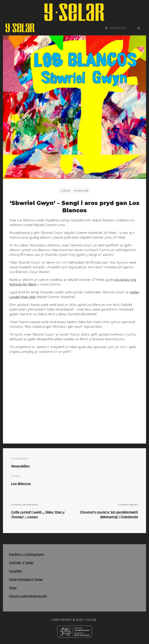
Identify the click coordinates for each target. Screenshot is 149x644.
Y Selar (65, 191)
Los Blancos (21, 484)
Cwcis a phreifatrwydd (28, 596)
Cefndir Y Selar (21, 563)
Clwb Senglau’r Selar (26, 579)
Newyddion (20, 466)
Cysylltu (16, 571)
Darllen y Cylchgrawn (26, 554)
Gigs (13, 588)
